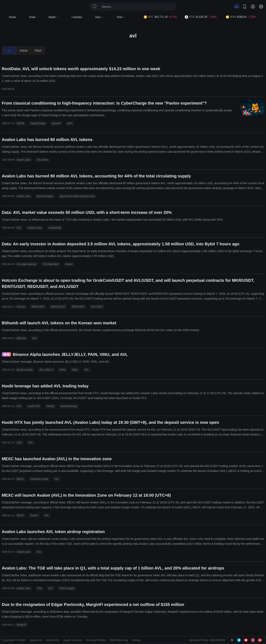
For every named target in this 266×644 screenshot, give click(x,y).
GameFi (56, 123)
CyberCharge (38, 123)
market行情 (55, 228)
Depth (54, 17)
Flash (32, 17)
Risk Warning (119, 640)
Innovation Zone (39, 479)
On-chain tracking (26, 264)
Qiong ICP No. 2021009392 (207, 640)
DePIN (20, 123)
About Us (36, 640)
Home (13, 17)
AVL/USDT (97, 307)
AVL (19, 228)
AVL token (42, 160)
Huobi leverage (69, 406)
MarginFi (22, 625)
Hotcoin (21, 307)
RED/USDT (78, 307)
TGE (39, 588)
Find (121, 17)
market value (35, 228)
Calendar (77, 17)
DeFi (70, 123)
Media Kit (53, 640)
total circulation (45, 196)
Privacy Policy (96, 640)
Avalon (69, 264)
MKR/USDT (38, 307)
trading (50, 406)
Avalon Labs (24, 160)
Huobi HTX (34, 406)
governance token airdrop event (77, 196)
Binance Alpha (25, 370)
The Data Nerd (51, 264)
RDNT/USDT (58, 307)
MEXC (20, 479)
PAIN (62, 370)
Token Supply (67, 588)
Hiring (136, 640)
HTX (19, 443)
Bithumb (21, 338)
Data (99, 17)
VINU (75, 370)
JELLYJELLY (46, 370)
